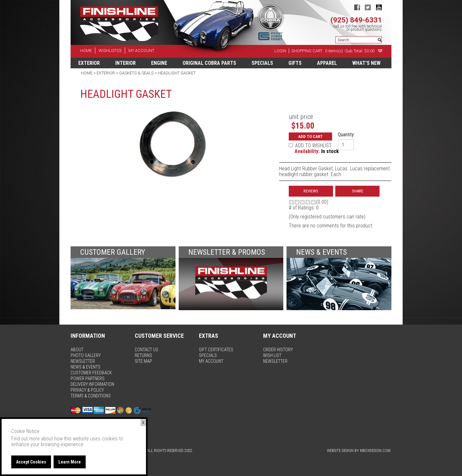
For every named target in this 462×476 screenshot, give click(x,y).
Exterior (89, 63)
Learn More (70, 462)
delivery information (92, 384)
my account (141, 51)
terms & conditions (91, 396)
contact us (146, 350)
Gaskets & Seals (136, 73)
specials (262, 63)
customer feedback (91, 373)
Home (87, 73)
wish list (272, 355)
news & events (86, 367)
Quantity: (346, 135)
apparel (327, 63)
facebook (357, 7)
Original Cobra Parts (209, 63)
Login (280, 51)
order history (278, 350)
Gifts (295, 63)
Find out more (26, 439)
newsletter (83, 361)
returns (143, 355)
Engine (159, 63)
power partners (88, 378)
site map (143, 361)
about (77, 350)
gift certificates (216, 350)
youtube (379, 7)
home (86, 51)
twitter (368, 7)
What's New (366, 63)
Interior (125, 63)
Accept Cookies (31, 462)
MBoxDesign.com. (376, 451)
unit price (301, 117)
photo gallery (86, 355)
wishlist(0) (110, 51)
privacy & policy (87, 390)
